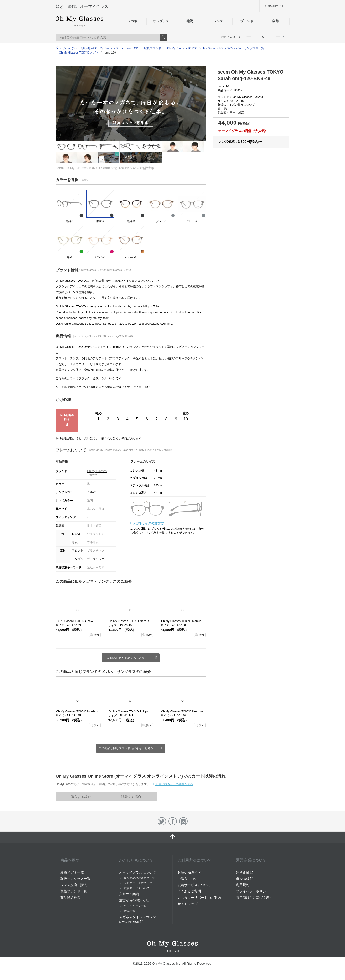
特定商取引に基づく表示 (254, 898)
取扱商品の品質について (140, 878)
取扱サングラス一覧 (75, 879)
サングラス (161, 21)
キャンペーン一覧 (135, 906)
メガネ (132, 21)
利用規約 (243, 885)
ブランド (247, 21)
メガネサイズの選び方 (148, 523)
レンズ (218, 21)
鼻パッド (62, 509)
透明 (90, 501)
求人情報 (245, 879)
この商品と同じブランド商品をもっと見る (126, 748)
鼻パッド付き (96, 509)
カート (273, 37)
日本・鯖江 (94, 526)
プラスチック (96, 551)
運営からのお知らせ (134, 900)
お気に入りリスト (236, 37)
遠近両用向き (96, 567)
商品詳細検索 (70, 898)
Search (163, 37)
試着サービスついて (137, 888)
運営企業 (245, 872)
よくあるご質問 (189, 891)
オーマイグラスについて (137, 872)
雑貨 (190, 21)
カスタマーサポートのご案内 (199, 898)
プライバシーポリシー (253, 891)
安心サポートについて (138, 883)
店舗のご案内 (129, 894)
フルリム (93, 542)
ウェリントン (96, 534)
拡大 (96, 635)
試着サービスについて (194, 885)
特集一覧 (130, 911)
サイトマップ (188, 904)
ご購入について (189, 879)
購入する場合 (81, 797)
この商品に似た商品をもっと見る (126, 658)
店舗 (275, 21)
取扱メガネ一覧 (72, 872)
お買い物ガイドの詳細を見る (174, 784)
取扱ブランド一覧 (74, 891)
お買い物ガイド (274, 6)
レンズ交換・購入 (74, 885)
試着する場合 (131, 797)
